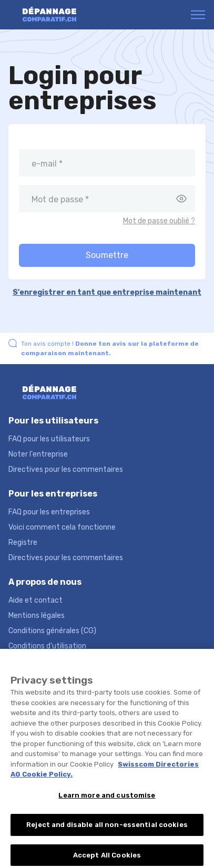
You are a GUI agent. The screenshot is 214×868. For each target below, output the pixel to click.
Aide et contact (35, 600)
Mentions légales (37, 616)
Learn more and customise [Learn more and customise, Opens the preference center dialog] (107, 804)
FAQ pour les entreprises (49, 512)
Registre (23, 542)
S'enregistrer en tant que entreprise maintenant (107, 292)
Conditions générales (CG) (52, 631)
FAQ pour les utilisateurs (49, 439)
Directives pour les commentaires (66, 469)
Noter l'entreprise (38, 454)
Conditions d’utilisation (47, 646)
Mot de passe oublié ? (159, 221)
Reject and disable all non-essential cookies (107, 834)
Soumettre (107, 255)
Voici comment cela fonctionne (62, 527)
